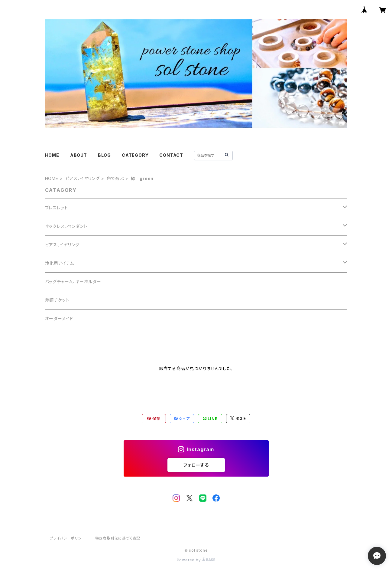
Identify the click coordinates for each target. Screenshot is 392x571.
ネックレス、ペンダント (66, 226)
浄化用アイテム (60, 263)
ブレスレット (57, 208)
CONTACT (171, 155)
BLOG (104, 155)
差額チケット (57, 300)
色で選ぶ (115, 178)
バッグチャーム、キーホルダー (73, 282)
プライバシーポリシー (68, 538)
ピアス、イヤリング (83, 178)
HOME (52, 155)
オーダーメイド (59, 318)
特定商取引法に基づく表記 (118, 538)
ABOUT (79, 155)
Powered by (196, 560)
